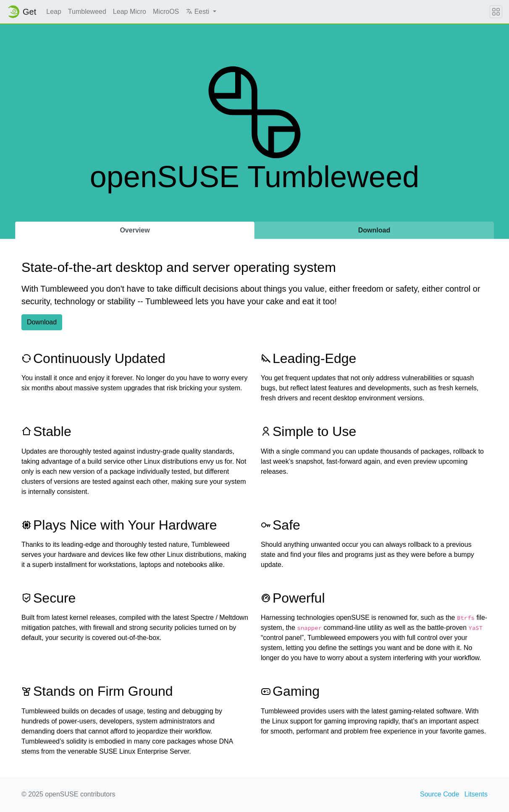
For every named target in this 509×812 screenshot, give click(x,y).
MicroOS (166, 12)
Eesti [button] (198, 12)
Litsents (476, 794)
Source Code (439, 794)
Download (42, 322)
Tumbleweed (87, 12)
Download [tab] (374, 230)
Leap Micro (130, 12)
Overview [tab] (135, 230)
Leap (54, 12)
